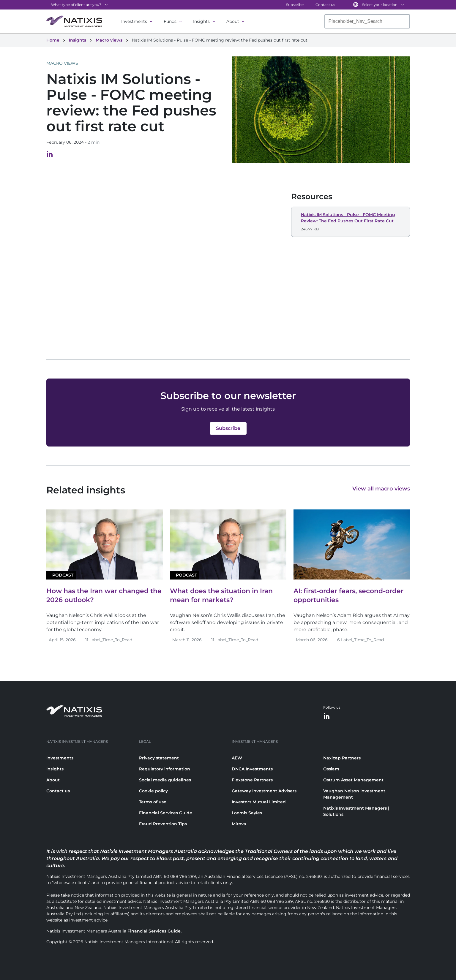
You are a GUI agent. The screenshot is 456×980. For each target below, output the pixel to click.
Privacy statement (159, 758)
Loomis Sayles (247, 813)
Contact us (325, 5)
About (233, 21)
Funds (170, 21)
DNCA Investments (252, 769)
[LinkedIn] (327, 717)
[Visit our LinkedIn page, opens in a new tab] (50, 156)
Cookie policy (153, 791)
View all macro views (381, 489)
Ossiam (331, 769)
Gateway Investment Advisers (264, 791)
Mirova (239, 824)
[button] (351, 222)
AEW (237, 758)
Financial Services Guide (166, 813)
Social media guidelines (165, 780)
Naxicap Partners (342, 758)
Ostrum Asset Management (353, 780)
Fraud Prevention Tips (163, 824)
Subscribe (295, 5)
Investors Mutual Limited (259, 802)
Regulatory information (165, 769)
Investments (134, 21)
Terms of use (153, 802)
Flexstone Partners (252, 780)
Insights (201, 21)
